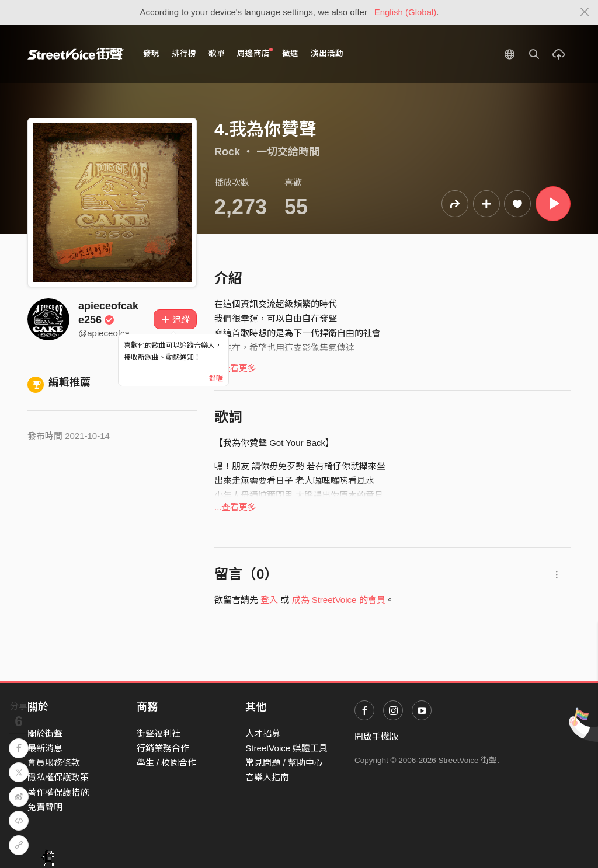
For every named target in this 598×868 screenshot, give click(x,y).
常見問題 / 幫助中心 (284, 763)
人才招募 (263, 733)
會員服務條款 (54, 763)
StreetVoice (76, 54)
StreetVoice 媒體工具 (286, 748)
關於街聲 (45, 733)
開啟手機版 (376, 736)
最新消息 (45, 748)
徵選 (290, 53)
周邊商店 (255, 53)
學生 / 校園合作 (167, 763)
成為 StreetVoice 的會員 (339, 600)
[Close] (585, 12)
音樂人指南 (267, 777)
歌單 (217, 53)
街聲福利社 (159, 733)
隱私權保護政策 (58, 777)
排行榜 (184, 53)
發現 (151, 53)
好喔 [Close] (216, 378)
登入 (269, 600)
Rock (227, 152)
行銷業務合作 (163, 748)
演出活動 (327, 53)
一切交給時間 (288, 152)
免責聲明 (45, 807)
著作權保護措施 (58, 792)
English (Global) (406, 12)
